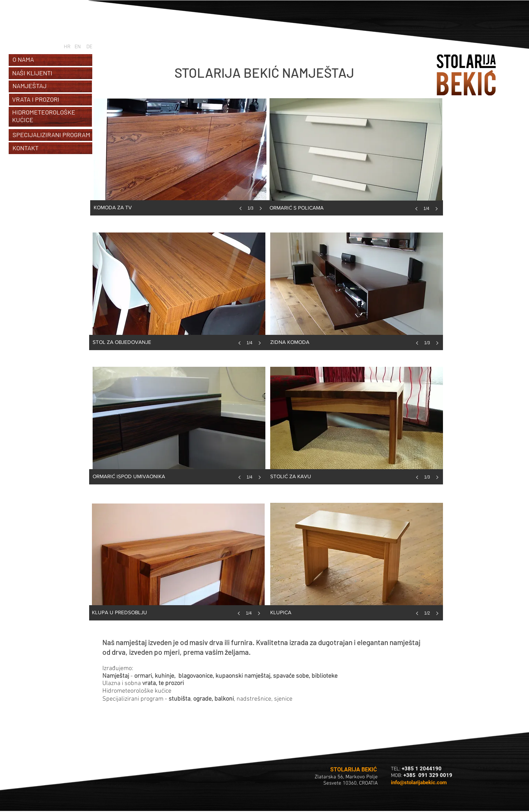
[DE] (89, 47)
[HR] (67, 47)
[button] (180, 162)
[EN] (78, 47)
